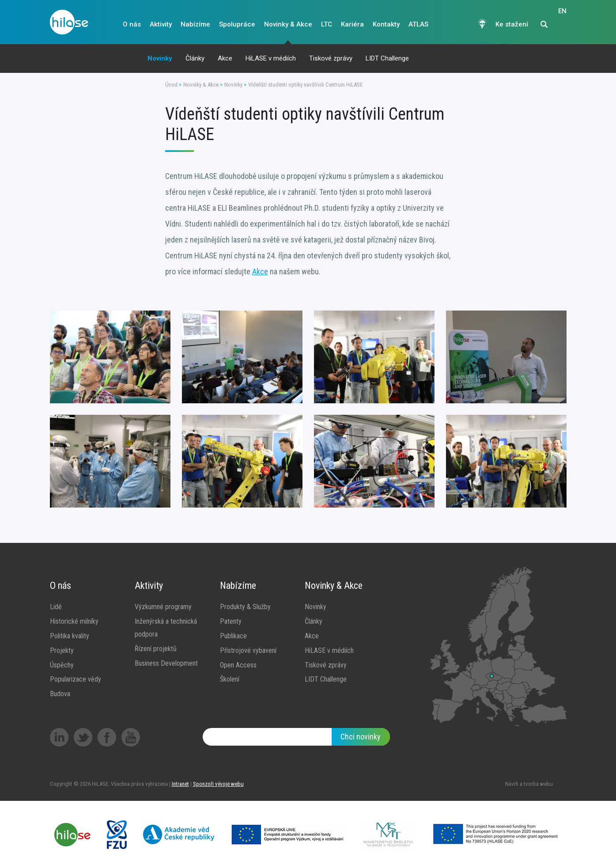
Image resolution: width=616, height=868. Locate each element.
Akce (225, 58)
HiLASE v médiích (271, 58)
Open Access (238, 665)
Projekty (62, 650)
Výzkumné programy (163, 607)
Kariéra (352, 24)
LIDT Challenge (387, 58)
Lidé (56, 607)
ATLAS (418, 24)
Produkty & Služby (245, 607)
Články (195, 58)
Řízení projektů (156, 649)
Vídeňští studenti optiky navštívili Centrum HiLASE (305, 85)
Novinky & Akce (288, 24)
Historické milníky (74, 621)
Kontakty (386, 24)
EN (562, 25)
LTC (327, 24)
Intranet (180, 784)
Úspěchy (62, 665)
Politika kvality (70, 636)
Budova (60, 694)
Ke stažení (512, 24)
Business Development (166, 663)
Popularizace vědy (76, 679)
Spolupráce (237, 24)
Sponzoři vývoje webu (218, 784)
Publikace (233, 636)
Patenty (231, 621)
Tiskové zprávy (331, 58)
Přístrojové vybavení (248, 650)
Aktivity (161, 24)
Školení (230, 679)
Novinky (160, 58)
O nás (132, 24)
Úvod (171, 85)
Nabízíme (195, 24)
